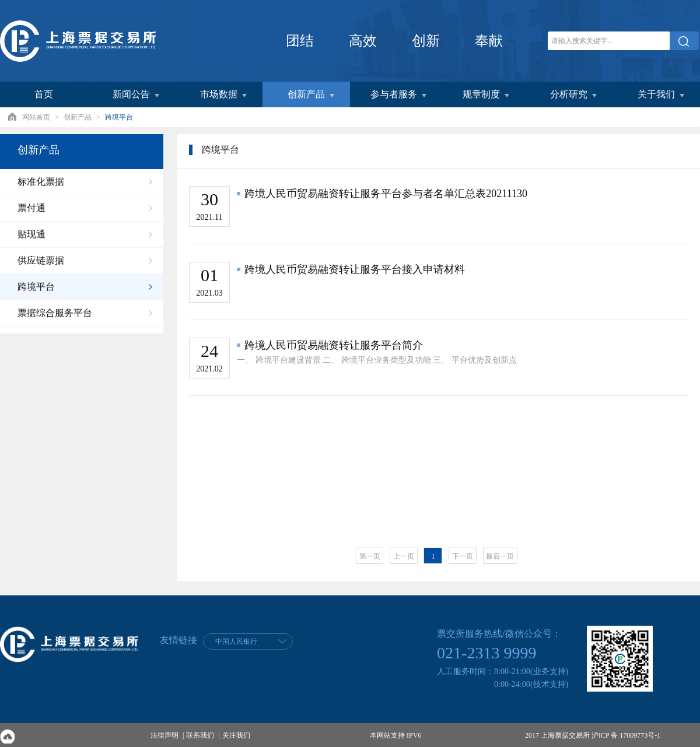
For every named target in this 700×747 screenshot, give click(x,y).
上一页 (404, 556)
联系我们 (200, 735)
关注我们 (236, 735)
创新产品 (78, 117)
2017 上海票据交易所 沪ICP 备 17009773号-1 (593, 735)
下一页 (463, 556)
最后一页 (500, 556)
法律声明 (164, 735)
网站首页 (36, 117)
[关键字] (609, 41)
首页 (44, 94)
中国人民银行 (236, 641)
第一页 (370, 556)
